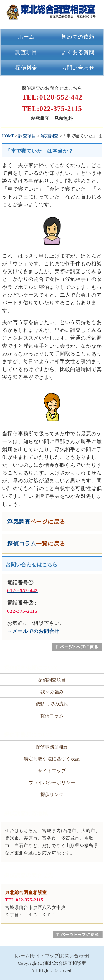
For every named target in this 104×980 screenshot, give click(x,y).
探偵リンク (52, 795)
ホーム (26, 37)
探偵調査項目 (52, 680)
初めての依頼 (78, 37)
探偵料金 (26, 68)
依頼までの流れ (52, 704)
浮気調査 (49, 136)
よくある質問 (78, 52)
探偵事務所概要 (52, 747)
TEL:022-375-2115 (52, 109)
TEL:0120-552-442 (52, 97)
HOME (8, 136)
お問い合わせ (78, 68)
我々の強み (52, 692)
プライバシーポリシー (52, 783)
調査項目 (26, 52)
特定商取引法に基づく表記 (52, 759)
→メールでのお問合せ (33, 631)
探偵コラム (22, 544)
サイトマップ (52, 771)
